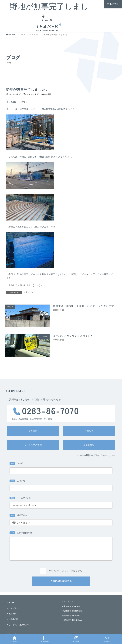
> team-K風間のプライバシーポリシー (96, 455)
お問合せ (107, 639)
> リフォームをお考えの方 (18, 625)
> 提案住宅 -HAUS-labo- (72, 620)
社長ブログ (28, 292)
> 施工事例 (12, 614)
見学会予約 (45, 639)
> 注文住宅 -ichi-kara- (71, 606)
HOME (14, 639)
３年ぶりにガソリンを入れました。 (75, 336)
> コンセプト (13, 608)
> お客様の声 (13, 619)
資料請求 (76, 639)
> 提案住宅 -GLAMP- (71, 616)
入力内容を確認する (61, 581)
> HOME (11, 603)
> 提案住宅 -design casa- (72, 611)
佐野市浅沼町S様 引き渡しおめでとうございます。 (85, 306)
